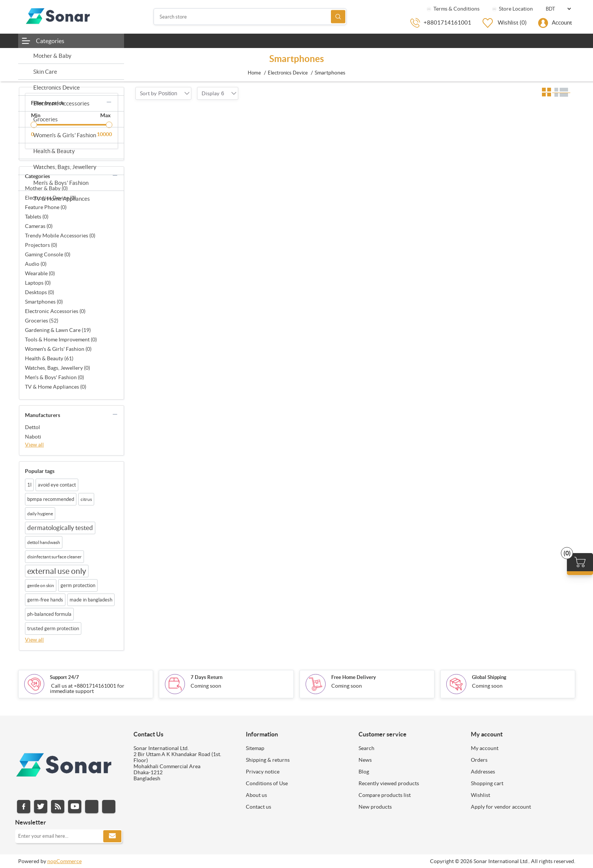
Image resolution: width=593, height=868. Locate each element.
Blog (364, 772)
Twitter (41, 807)
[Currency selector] (558, 9)
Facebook (24, 807)
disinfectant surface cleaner (54, 557)
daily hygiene (40, 514)
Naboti (33, 437)
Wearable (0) (40, 273)
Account (562, 22)
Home (254, 73)
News (365, 760)
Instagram (92, 807)
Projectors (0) (41, 245)
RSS (58, 807)
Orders (479, 760)
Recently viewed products (389, 783)
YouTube (75, 807)
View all (34, 445)
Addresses (483, 772)
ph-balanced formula (49, 614)
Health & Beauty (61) (49, 358)
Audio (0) (36, 264)
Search (338, 17)
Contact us (258, 807)
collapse (109, 102)
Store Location (512, 9)
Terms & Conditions (453, 9)
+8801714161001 (447, 22)
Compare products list (385, 795)
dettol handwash (44, 542)
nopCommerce (64, 861)
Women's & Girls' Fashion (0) (58, 349)
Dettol (33, 427)
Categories (50, 41)
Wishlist (480, 795)
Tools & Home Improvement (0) (61, 339)
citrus (86, 499)
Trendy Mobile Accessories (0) (60, 236)
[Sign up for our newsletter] (69, 836)
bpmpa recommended (51, 499)
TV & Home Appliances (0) (56, 387)
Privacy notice (263, 772)
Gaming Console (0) (48, 254)
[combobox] (168, 93)
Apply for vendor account (501, 807)
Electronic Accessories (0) (55, 311)
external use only (57, 571)
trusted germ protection (53, 629)
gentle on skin (41, 585)
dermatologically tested (60, 528)
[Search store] (250, 17)
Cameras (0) (39, 226)
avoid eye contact (57, 485)
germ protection (78, 585)
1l (29, 485)
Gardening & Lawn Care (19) (58, 330)
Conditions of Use (267, 783)
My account (485, 748)
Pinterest (109, 807)
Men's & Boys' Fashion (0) (54, 377)
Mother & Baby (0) (46, 188)
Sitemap (255, 748)
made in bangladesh (91, 600)
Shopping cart (487, 783)
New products (375, 807)
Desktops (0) (40, 292)
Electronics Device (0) (50, 198)
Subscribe (112, 836)
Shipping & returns (268, 760)
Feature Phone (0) (46, 207)
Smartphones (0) (44, 302)
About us (256, 795)
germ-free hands (45, 600)
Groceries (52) (42, 321)
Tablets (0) (37, 217)
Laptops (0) (38, 283)
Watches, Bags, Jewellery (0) (57, 368)
